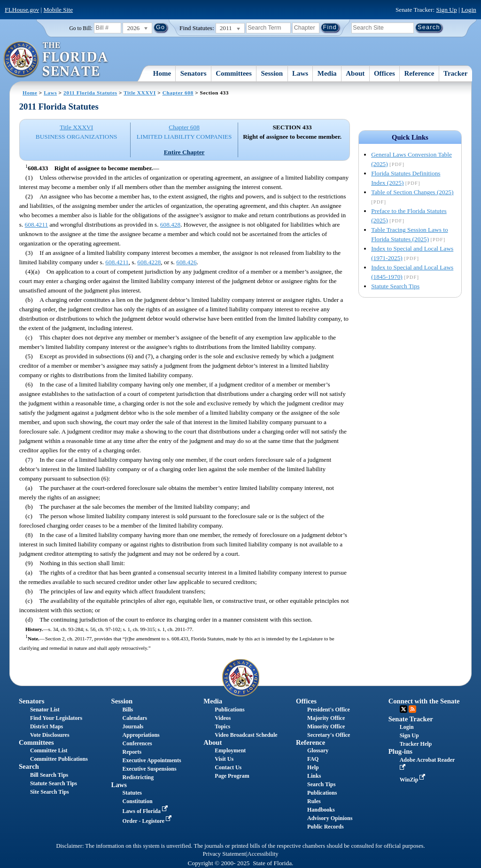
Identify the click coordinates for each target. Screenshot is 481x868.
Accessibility (263, 854)
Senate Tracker (411, 719)
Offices (384, 73)
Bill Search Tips (49, 775)
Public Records (326, 827)
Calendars (135, 718)
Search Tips (321, 784)
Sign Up (447, 10)
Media (327, 73)
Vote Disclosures (50, 735)
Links (314, 776)
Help (313, 767)
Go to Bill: (81, 28)
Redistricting (138, 777)
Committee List (49, 750)
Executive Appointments (152, 760)
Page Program (232, 776)
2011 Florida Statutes (90, 93)
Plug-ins (400, 751)
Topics (222, 726)
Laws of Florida (146, 811)
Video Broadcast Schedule (246, 735)
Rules (314, 801)
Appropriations (141, 735)
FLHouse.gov (22, 10)
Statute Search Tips (395, 286)
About (355, 73)
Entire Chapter (184, 152)
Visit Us (224, 759)
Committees (234, 73)
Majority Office (326, 718)
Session (272, 73)
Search (29, 766)
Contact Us (228, 767)
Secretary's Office (329, 735)
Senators (194, 73)
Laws (300, 73)
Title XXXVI (140, 93)
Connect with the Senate (424, 701)
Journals (133, 726)
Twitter (403, 709)
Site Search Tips (50, 792)
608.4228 (149, 262)
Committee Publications (59, 759)
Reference (419, 73)
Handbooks (321, 810)
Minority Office (326, 726)
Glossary (318, 750)
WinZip (414, 780)
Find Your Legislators (56, 718)
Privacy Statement (224, 854)
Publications (229, 710)
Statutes (132, 793)
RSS (412, 709)
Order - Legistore (148, 821)
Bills (128, 710)
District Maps (47, 726)
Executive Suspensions (150, 769)
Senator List (45, 710)
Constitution (138, 801)
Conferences (137, 743)
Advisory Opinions (330, 818)
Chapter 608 (178, 93)
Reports (132, 752)
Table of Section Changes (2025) (412, 192)
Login (469, 10)
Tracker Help (416, 744)
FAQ (313, 759)
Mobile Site (58, 10)
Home (162, 73)
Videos (223, 718)
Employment (230, 750)
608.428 (170, 225)
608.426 (186, 262)
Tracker (455, 73)
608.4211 (37, 225)
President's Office (329, 710)
